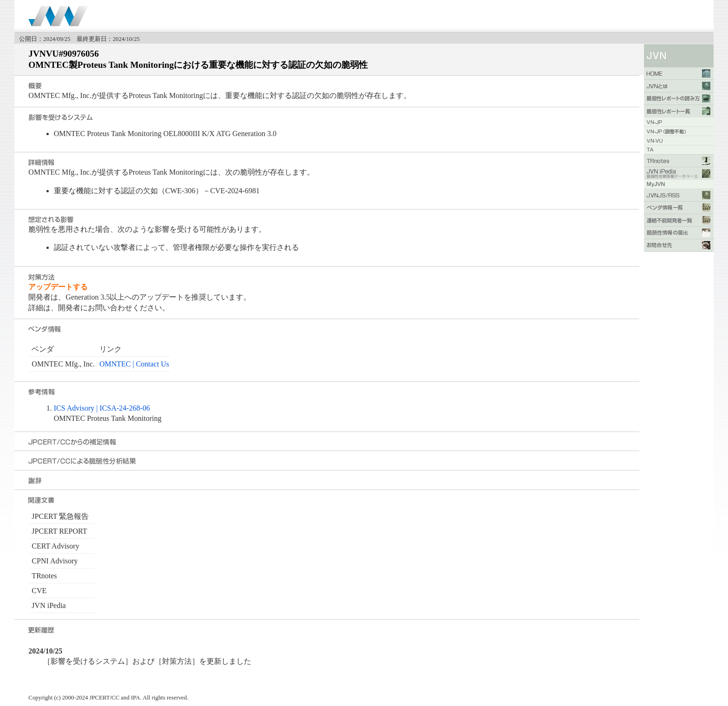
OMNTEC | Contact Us (134, 364)
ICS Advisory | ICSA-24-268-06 (102, 408)
